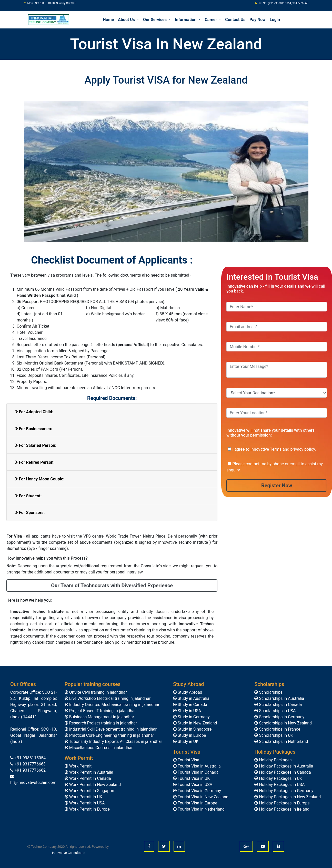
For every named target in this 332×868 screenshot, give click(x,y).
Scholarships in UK (275, 735)
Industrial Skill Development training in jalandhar (112, 729)
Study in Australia (193, 698)
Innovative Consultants (69, 853)
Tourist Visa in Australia (199, 766)
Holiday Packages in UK (280, 778)
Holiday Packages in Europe (284, 803)
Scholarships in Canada (280, 705)
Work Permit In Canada (90, 778)
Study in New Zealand (197, 723)
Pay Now (258, 20)
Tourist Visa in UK (193, 778)
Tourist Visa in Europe (197, 803)
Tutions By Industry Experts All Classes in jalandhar (115, 741)
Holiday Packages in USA (281, 785)
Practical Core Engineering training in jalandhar (111, 735)
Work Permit (80, 766)
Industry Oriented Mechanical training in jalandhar (114, 705)
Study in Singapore (194, 729)
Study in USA (189, 711)
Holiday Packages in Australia (285, 766)
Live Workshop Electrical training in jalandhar (109, 698)
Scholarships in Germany (281, 717)
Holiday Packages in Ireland (284, 809)
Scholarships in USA (277, 711)
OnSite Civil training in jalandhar (98, 692)
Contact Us (235, 20)
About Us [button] (127, 20)
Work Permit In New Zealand (95, 785)
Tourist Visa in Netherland (201, 809)
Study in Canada (192, 705)
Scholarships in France (279, 729)
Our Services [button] (155, 20)
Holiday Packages (275, 760)
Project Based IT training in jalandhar (102, 711)
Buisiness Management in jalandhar (101, 717)
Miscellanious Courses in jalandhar (100, 748)
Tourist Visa (188, 760)
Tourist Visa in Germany (199, 791)
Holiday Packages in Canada (284, 772)
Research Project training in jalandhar (103, 723)
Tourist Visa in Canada (198, 772)
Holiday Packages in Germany (286, 791)
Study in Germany (193, 717)
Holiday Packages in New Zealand (289, 797)
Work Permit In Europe (89, 809)
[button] (45, 171)
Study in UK (188, 741)
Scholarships (270, 692)
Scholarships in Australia (281, 698)
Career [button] (211, 20)
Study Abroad (189, 692)
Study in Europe (191, 735)
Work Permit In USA (87, 803)
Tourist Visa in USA (194, 785)
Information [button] (186, 20)
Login (275, 20)
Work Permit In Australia (91, 772)
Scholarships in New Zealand (285, 723)
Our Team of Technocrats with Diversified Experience (112, 586)
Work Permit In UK (85, 797)
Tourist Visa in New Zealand (203, 797)
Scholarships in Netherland (283, 741)
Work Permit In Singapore (92, 791)
